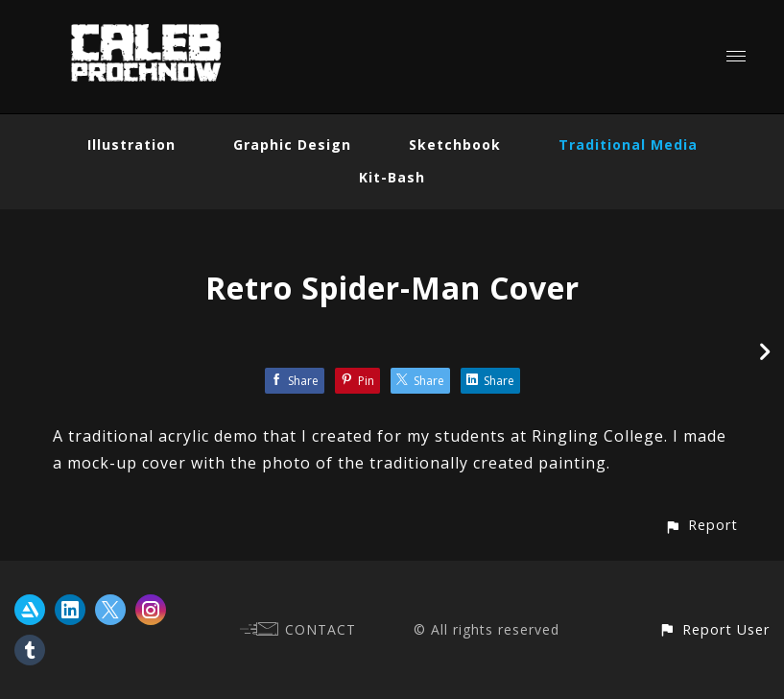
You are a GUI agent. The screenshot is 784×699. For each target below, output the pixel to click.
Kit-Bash (392, 177)
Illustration (131, 145)
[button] (701, 525)
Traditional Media (628, 145)
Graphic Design (292, 145)
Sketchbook (455, 145)
